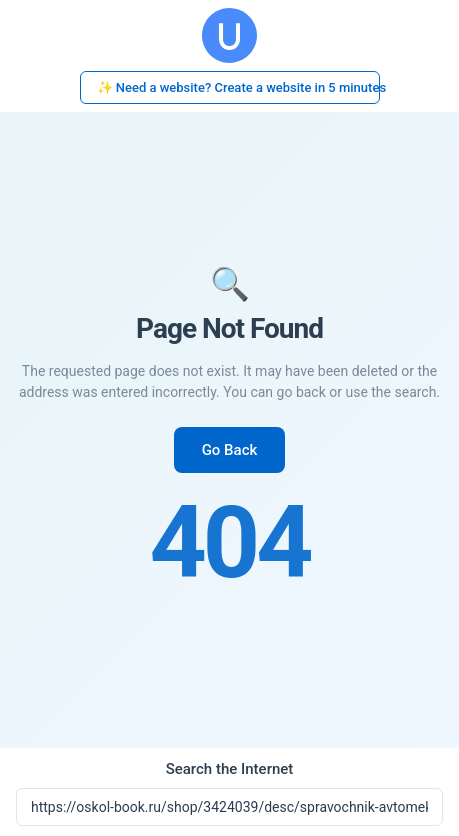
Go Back (230, 450)
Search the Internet (230, 769)
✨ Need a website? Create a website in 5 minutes (238, 87)
